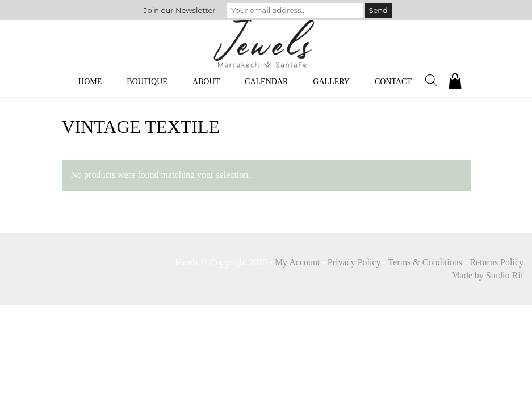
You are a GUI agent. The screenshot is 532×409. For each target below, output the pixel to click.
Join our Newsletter (179, 10)
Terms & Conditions (425, 262)
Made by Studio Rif (487, 275)
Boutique (147, 82)
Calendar (266, 82)
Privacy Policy (354, 262)
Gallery (331, 82)
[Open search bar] (431, 80)
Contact (393, 82)
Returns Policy (497, 262)
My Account (298, 262)
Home (90, 82)
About (206, 82)
